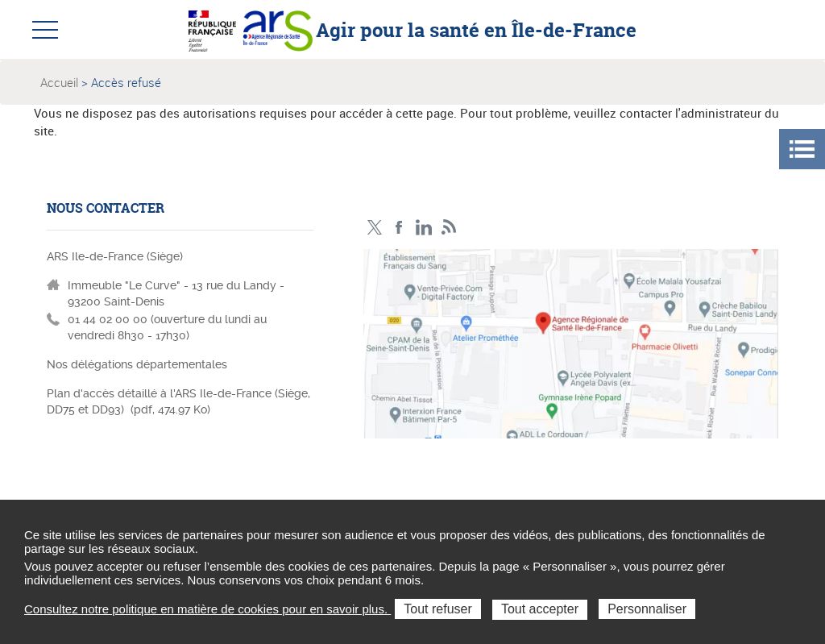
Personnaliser (647, 609)
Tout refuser (437, 609)
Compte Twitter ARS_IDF (374, 228)
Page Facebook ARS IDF (399, 228)
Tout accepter (540, 609)
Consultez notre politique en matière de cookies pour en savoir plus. (207, 609)
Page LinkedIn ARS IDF (424, 228)
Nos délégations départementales (137, 364)
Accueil (59, 82)
